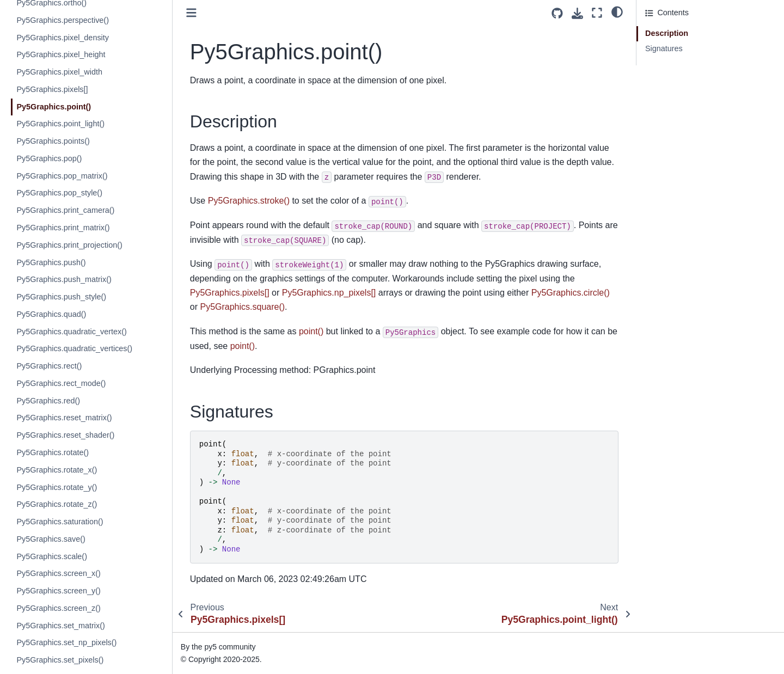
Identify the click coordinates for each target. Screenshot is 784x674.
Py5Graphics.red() (48, 401)
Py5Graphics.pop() (49, 158)
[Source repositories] (557, 13)
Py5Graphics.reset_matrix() (64, 418)
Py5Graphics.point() (54, 107)
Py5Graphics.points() (53, 141)
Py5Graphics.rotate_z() (57, 504)
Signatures (664, 48)
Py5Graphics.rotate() (53, 452)
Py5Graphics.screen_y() (58, 591)
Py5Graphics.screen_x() (58, 573)
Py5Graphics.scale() (52, 556)
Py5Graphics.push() (51, 262)
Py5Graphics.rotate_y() (57, 487)
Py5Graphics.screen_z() (58, 608)
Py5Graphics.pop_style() (59, 193)
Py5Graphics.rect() (49, 366)
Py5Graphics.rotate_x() (57, 470)
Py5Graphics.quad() (51, 314)
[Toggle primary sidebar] (191, 13)
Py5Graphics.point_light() (60, 124)
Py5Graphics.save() (51, 539)
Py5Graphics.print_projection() (69, 245)
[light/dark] (617, 11)
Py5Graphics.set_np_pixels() (66, 642)
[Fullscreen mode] (597, 13)
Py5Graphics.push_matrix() (64, 279)
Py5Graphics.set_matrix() (60, 626)
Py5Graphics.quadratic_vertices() (74, 348)
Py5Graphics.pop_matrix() (62, 176)
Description (667, 33)
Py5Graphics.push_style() (61, 297)
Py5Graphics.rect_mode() (61, 383)
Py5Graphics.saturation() (60, 522)
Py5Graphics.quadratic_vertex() (71, 332)
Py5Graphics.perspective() (63, 20)
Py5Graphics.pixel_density (63, 38)
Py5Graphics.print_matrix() (63, 228)
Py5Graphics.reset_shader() (65, 435)
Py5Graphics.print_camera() (65, 210)
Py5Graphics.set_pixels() (60, 660)
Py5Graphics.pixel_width (59, 72)
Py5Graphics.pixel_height (61, 54)
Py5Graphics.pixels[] (52, 89)
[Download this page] (577, 13)
